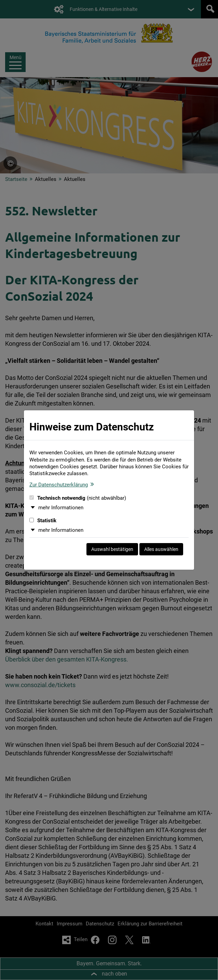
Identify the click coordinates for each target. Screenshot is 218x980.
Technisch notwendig (78, 498)
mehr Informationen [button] (61, 508)
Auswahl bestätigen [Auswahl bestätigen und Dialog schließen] (112, 549)
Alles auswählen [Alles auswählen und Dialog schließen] (161, 549)
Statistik (43, 521)
